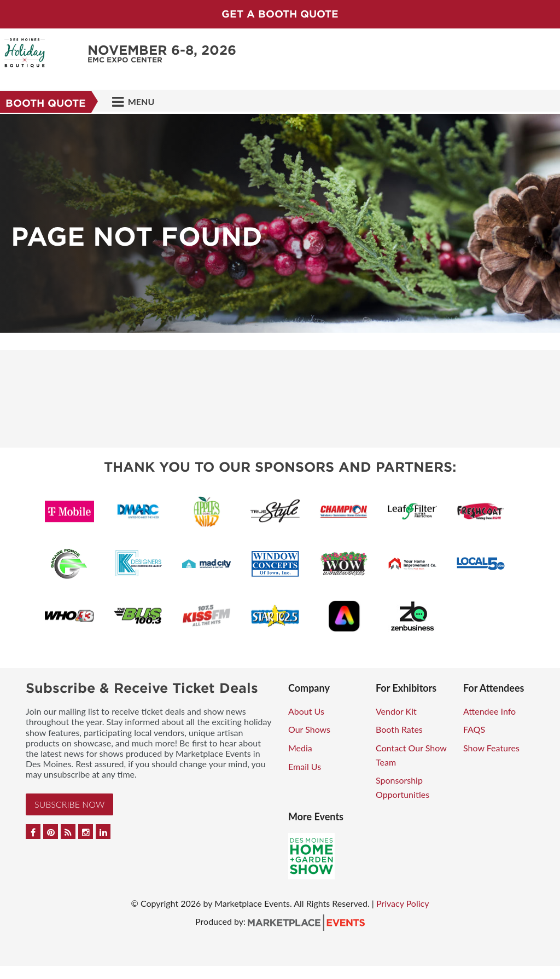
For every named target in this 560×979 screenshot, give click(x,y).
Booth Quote (46, 103)
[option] (280, 223)
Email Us (305, 766)
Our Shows (309, 729)
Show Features (491, 748)
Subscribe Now (69, 804)
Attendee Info (489, 711)
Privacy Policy (403, 903)
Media (300, 748)
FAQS (474, 729)
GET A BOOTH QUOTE (280, 14)
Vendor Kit (396, 711)
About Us (306, 711)
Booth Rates (399, 729)
